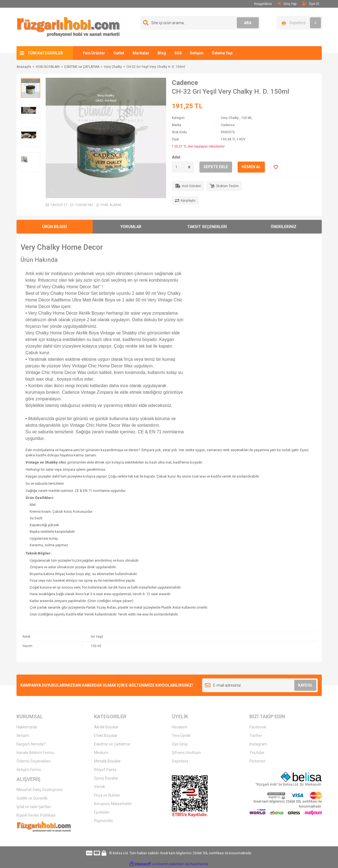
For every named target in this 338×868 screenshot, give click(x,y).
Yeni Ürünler (94, 53)
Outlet (119, 53)
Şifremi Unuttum (186, 753)
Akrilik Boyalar (106, 727)
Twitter (256, 736)
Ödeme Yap (222, 53)
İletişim (197, 53)
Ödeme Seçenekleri (34, 761)
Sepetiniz (180, 761)
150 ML (247, 118)
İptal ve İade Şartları (34, 807)
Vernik (100, 787)
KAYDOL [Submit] (305, 685)
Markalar (141, 53)
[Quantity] (183, 167)
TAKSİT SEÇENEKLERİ (207, 227)
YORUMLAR (131, 227)
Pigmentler (104, 821)
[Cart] (300, 23)
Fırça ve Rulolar (107, 795)
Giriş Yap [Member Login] (287, 4)
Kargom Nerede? (31, 744)
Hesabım (180, 727)
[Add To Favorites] (276, 167)
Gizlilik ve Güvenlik (32, 798)
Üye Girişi (180, 744)
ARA (248, 23)
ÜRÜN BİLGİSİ (54, 227)
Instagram (258, 744)
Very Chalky (230, 118)
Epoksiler (102, 812)
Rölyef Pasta (105, 770)
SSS (178, 53)
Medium (101, 753)
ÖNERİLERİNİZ (284, 227)
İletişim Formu (29, 770)
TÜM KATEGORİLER (45, 53)
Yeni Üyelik (181, 736)
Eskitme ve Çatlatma (112, 744)
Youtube (257, 753)
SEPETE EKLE (216, 167)
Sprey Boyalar (106, 778)
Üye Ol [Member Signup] (310, 4)
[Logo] (68, 27)
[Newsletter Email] (260, 685)
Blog (162, 53)
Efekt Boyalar (106, 736)
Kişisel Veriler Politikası (36, 815)
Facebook (258, 727)
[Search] (200, 23)
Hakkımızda (27, 727)
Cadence (185, 83)
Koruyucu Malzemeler (113, 804)
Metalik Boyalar (107, 761)
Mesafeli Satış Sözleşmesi (39, 790)
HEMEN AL (251, 167)
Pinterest (257, 761)
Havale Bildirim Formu (35, 753)
